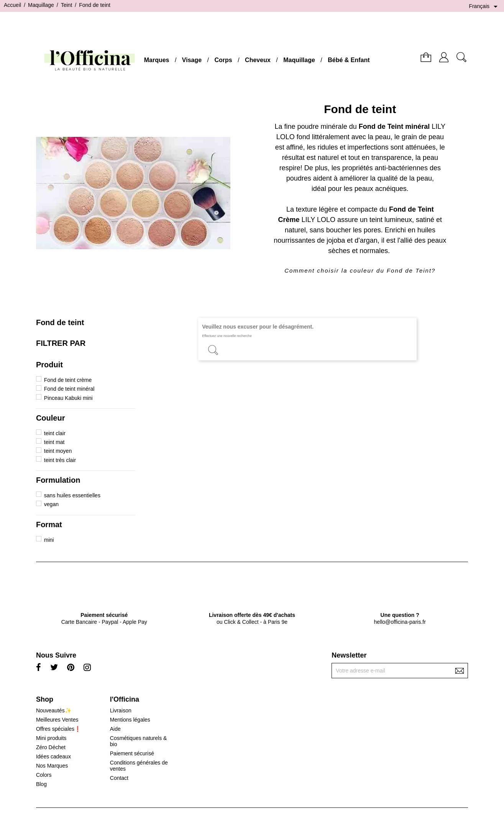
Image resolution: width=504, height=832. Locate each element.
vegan (51, 504)
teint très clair (60, 460)
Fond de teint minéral (69, 389)
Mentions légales (130, 720)
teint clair (55, 433)
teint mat (54, 442)
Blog (41, 784)
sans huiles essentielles (72, 495)
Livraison (121, 710)
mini (49, 540)
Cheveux (258, 60)
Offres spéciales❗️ (58, 729)
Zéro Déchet (51, 747)
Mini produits (51, 738)
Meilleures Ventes (57, 720)
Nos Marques (52, 766)
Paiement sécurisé (132, 753)
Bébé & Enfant (349, 60)
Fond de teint (60, 322)
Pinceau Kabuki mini (68, 398)
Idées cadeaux (53, 756)
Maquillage (299, 60)
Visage (192, 60)
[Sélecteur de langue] (484, 7)
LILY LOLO (318, 220)
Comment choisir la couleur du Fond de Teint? (360, 270)
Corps (223, 60)
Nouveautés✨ (54, 710)
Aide (115, 729)
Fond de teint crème (68, 380)
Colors (44, 775)
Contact (119, 778)
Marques (157, 60)
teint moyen (58, 451)
